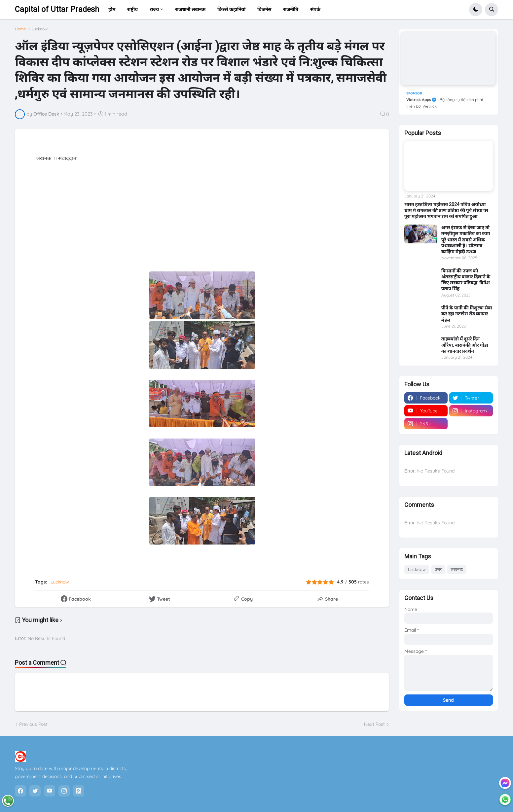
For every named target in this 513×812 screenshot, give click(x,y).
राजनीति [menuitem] (291, 9)
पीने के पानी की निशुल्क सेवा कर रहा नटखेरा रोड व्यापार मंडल (467, 311)
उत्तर (438, 567)
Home (20, 31)
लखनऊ (457, 567)
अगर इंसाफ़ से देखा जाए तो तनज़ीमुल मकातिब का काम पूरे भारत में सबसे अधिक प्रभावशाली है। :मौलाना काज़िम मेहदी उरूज (466, 237)
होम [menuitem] (112, 9)
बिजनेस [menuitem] (264, 9)
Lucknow (40, 31)
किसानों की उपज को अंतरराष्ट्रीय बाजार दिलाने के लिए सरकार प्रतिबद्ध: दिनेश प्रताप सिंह (466, 277)
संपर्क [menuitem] (315, 9)
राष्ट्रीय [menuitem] (132, 9)
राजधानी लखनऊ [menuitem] (190, 9)
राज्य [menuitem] (154, 9)
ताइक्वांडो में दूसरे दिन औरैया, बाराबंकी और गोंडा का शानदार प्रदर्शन (465, 342)
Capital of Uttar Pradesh (57, 9)
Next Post (374, 727)
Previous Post (33, 727)
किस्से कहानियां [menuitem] (231, 9)
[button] (476, 10)
